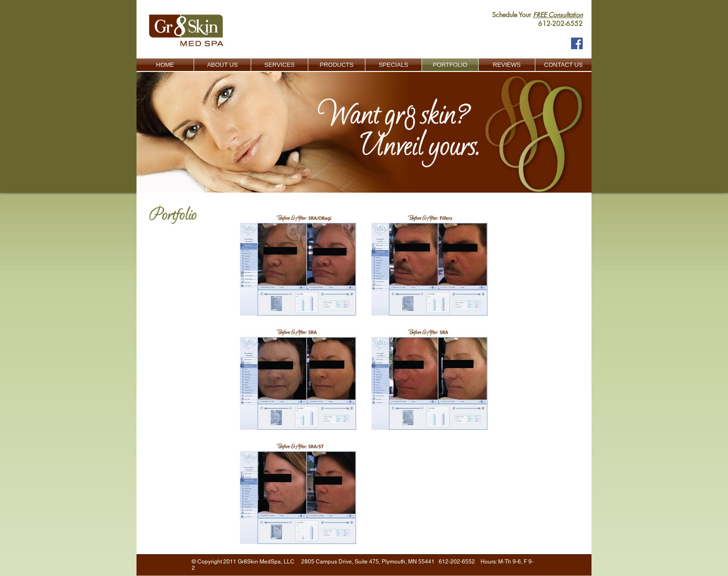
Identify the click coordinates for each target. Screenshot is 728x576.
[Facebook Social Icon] (577, 43)
